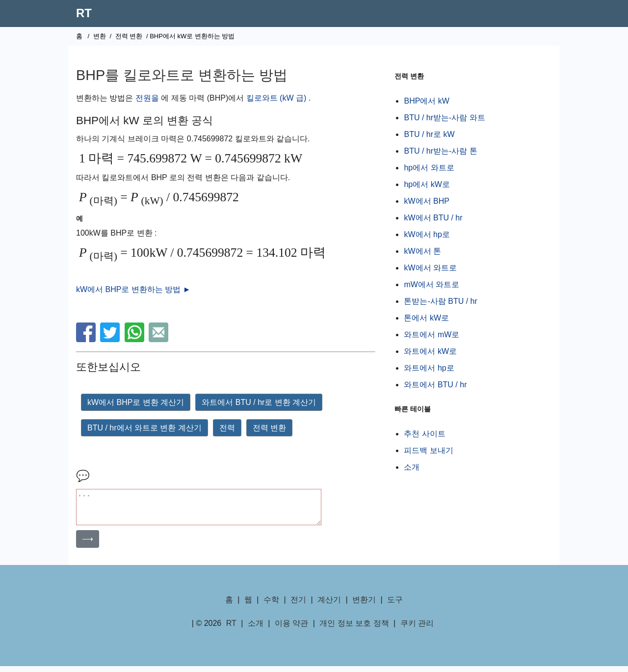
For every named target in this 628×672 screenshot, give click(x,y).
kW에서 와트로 (430, 268)
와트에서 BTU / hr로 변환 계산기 (259, 402)
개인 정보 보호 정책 (354, 629)
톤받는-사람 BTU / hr (440, 301)
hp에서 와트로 (429, 168)
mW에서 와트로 (432, 284)
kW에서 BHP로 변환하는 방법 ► (133, 289)
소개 (412, 467)
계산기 (329, 605)
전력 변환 (129, 36)
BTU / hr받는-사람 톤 (440, 151)
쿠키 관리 (417, 629)
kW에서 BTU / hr (433, 218)
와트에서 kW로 (430, 351)
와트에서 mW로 (432, 335)
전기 (298, 605)
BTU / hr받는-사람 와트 (444, 118)
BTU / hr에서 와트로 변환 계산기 (144, 428)
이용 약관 (291, 629)
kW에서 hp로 (427, 234)
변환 (100, 36)
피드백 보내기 (428, 450)
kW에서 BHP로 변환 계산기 (136, 402)
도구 (395, 605)
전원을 (147, 98)
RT (84, 13)
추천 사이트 (424, 434)
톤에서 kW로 (426, 318)
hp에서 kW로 (427, 184)
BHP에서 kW (426, 101)
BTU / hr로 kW (429, 134)
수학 (271, 605)
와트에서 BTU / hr (435, 385)
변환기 (364, 605)
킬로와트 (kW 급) (276, 98)
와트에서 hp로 (429, 368)
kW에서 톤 (422, 251)
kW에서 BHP (426, 201)
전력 (227, 428)
